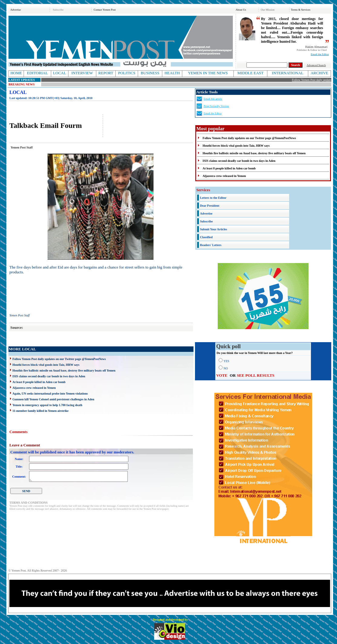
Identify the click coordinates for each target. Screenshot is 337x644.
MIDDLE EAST (250, 73)
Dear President (210, 206)
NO (226, 368)
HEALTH (172, 73)
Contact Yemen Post (105, 10)
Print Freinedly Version (216, 106)
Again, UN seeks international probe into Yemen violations (50, 394)
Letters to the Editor (213, 198)
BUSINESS (150, 73)
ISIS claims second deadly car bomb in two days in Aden (49, 376)
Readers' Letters (211, 245)
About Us (241, 10)
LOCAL (59, 73)
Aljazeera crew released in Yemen (34, 388)
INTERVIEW (82, 73)
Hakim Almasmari (316, 47)
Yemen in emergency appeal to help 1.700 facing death (47, 405)
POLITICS (127, 73)
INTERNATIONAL (288, 73)
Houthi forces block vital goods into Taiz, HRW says (46, 365)
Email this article (213, 99)
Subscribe (58, 10)
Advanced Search (316, 65)
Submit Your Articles (213, 229)
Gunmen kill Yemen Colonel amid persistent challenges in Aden (53, 399)
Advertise (16, 10)
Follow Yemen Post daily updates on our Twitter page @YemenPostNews (59, 359)
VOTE (222, 375)
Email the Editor (320, 54)
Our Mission (268, 10)
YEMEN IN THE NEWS (208, 73)
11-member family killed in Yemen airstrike (40, 411)
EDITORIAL (37, 73)
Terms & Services (301, 10)
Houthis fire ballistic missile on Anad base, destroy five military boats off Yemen (64, 370)
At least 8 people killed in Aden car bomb (39, 382)
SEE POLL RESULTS (256, 375)
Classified (206, 237)
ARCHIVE (319, 73)
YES (226, 361)
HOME (16, 73)
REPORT (106, 73)
